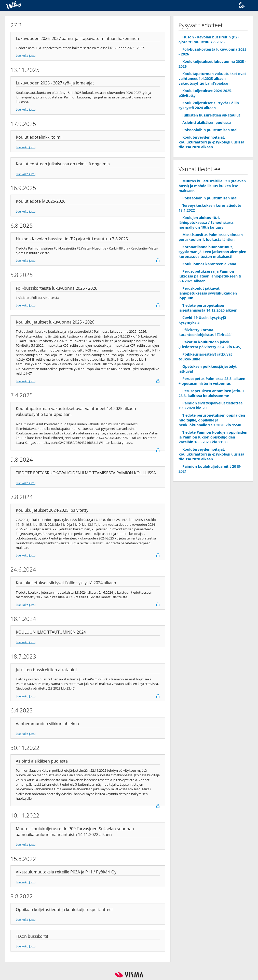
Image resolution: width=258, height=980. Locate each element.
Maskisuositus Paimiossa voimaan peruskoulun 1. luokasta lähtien (211, 237)
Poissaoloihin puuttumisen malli (211, 130)
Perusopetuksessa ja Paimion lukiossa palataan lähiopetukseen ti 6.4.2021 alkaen (210, 276)
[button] (245, 5)
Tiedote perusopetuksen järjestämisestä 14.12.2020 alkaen (208, 308)
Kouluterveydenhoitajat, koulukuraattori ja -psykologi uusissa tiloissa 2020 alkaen (211, 142)
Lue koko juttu (26, 55)
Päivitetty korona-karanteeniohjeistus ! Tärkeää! (205, 332)
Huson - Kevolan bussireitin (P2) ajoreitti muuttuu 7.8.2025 (209, 39)
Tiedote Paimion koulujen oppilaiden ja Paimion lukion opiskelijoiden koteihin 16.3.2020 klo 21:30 (213, 437)
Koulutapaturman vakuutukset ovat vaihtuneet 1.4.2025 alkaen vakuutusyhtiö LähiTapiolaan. (212, 78)
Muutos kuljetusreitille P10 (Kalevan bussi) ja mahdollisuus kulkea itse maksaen (212, 186)
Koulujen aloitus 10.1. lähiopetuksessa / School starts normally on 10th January (206, 222)
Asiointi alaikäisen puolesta (207, 122)
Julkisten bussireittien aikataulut (211, 115)
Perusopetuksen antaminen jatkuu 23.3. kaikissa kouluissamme (211, 393)
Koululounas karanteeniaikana (209, 264)
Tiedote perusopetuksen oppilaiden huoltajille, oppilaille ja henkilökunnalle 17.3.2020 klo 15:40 (212, 420)
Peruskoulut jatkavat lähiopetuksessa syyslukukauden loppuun (208, 293)
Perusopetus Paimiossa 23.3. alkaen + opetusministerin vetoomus (212, 381)
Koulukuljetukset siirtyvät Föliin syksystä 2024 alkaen (209, 105)
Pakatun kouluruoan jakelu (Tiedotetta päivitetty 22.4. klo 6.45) (210, 344)
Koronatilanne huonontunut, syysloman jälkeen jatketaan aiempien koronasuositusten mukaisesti (212, 252)
